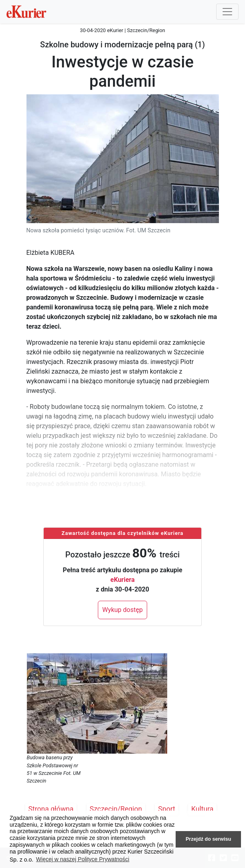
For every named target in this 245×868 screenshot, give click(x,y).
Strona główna (51, 809)
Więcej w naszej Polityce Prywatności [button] (83, 859)
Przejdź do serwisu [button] (208, 839)
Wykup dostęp (122, 610)
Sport (167, 809)
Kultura (202, 809)
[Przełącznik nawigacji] (227, 12)
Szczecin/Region (116, 809)
